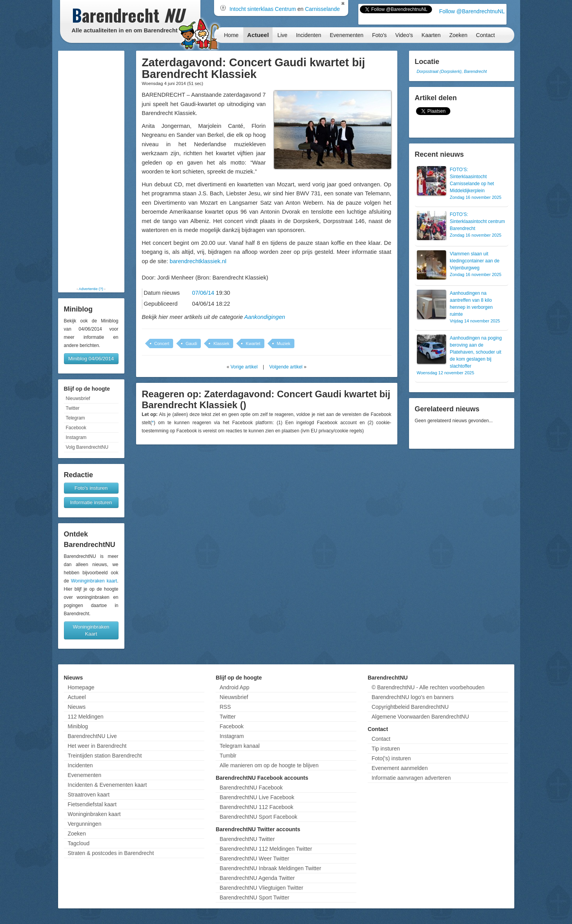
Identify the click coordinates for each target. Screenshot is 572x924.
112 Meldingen (86, 717)
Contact (485, 35)
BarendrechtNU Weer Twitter (254, 859)
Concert (162, 343)
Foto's (379, 35)
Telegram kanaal (240, 746)
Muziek (284, 343)
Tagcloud (79, 843)
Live (282, 35)
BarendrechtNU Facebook (251, 788)
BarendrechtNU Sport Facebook (258, 817)
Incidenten (309, 35)
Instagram (76, 437)
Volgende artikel (286, 367)
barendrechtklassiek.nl (198, 261)
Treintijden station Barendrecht (105, 756)
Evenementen (347, 35)
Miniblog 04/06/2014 (91, 358)
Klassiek (221, 343)
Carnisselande (322, 9)
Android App (234, 687)
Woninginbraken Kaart (91, 630)
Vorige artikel (244, 367)
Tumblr (228, 756)
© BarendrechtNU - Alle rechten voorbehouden (428, 687)
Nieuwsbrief (78, 398)
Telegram (75, 418)
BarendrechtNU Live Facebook (257, 797)
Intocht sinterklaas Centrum (262, 9)
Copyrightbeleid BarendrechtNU (410, 707)
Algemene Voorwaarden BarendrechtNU (420, 717)
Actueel (258, 35)
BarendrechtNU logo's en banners (413, 697)
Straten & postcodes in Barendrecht (111, 853)
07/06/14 (203, 293)
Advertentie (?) (91, 289)
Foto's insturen (91, 488)
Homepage (81, 687)
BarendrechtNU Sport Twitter (254, 897)
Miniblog (78, 726)
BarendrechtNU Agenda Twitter (257, 878)
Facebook (76, 428)
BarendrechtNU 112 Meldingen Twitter (266, 849)
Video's (404, 35)
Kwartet (253, 343)
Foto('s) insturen (391, 758)
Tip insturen (386, 749)
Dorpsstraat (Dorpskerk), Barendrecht (452, 71)
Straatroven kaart (89, 795)
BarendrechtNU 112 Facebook (256, 807)
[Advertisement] (91, 168)
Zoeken (458, 35)
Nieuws (77, 707)
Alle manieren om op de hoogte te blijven (269, 765)
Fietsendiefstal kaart (92, 804)
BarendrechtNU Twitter (247, 839)
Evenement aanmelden (400, 768)
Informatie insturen (91, 502)
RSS (225, 707)
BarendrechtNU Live (92, 736)
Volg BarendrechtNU (87, 447)
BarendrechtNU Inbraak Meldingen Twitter (270, 868)
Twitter (73, 408)
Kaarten (431, 35)
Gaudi (191, 343)
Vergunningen (85, 824)
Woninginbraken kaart (94, 581)
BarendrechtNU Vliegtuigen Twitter (261, 888)
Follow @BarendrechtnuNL (472, 11)
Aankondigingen (265, 317)
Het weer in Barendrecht (97, 746)
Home (231, 35)
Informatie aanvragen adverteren (411, 778)
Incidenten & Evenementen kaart (107, 785)
